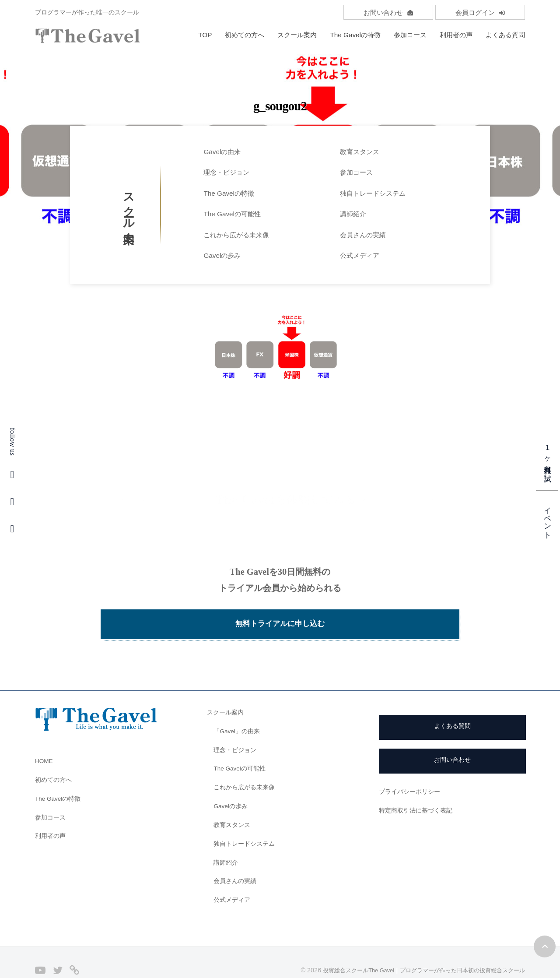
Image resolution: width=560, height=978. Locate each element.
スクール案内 (297, 35)
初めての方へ (245, 35)
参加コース (410, 35)
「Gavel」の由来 (239, 709)
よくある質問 (505, 35)
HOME (45, 739)
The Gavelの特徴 (355, 35)
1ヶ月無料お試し (548, 460)
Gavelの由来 (222, 152)
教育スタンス (360, 152)
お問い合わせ (388, 12)
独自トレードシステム (373, 193)
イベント (548, 518)
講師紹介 (353, 214)
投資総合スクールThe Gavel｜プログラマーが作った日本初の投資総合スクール (415, 949)
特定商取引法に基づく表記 (418, 789)
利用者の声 (456, 35)
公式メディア (360, 255)
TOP (205, 35)
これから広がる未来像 (236, 235)
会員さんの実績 (363, 235)
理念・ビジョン (226, 172)
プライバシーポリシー (412, 770)
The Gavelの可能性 (232, 214)
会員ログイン (480, 12)
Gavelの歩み (222, 255)
